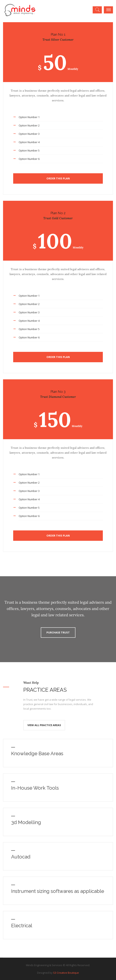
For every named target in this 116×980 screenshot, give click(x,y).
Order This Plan (58, 178)
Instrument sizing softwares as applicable (58, 891)
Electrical (22, 926)
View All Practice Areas (44, 725)
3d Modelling (26, 822)
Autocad (21, 857)
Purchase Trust (58, 632)
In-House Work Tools (35, 788)
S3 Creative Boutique (66, 973)
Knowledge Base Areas (37, 753)
